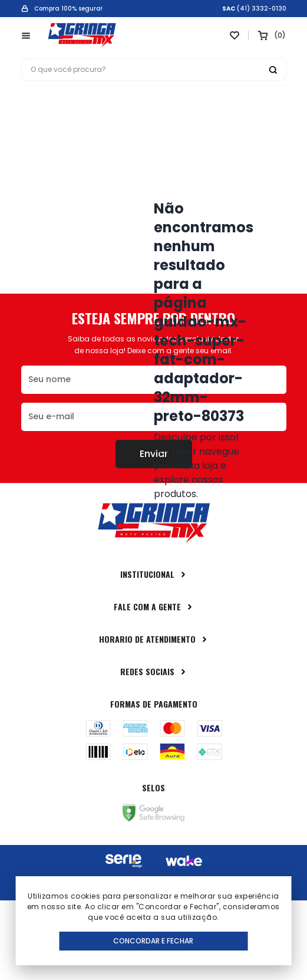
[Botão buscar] (273, 70)
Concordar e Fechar (153, 941)
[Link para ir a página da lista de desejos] (235, 35)
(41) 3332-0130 (262, 9)
